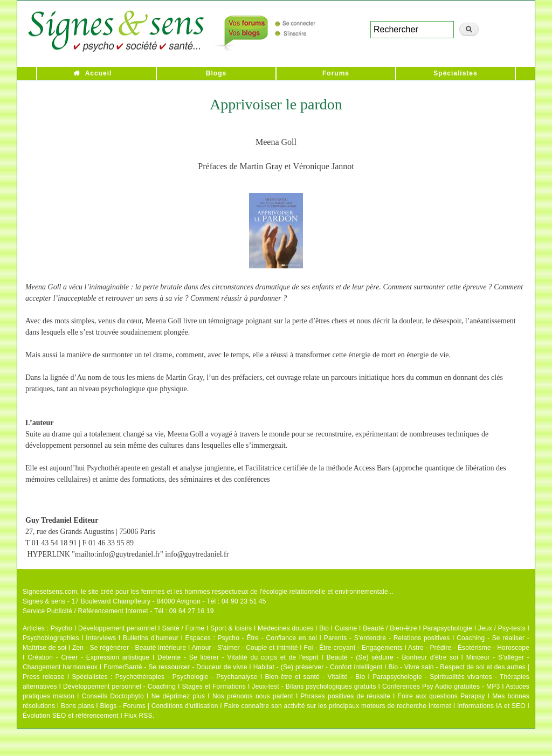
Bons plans (77, 706)
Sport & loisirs (231, 628)
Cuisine (346, 628)
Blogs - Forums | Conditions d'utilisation (159, 706)
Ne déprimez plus (178, 696)
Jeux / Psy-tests (502, 628)
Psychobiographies (51, 638)
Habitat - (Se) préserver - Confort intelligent (318, 667)
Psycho (62, 628)
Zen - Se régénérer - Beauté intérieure (129, 648)
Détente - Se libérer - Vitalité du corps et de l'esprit (238, 657)
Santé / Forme (184, 628)
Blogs (216, 73)
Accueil (99, 73)
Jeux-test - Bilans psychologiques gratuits (314, 686)
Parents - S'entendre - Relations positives (387, 638)
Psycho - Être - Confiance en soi (268, 638)
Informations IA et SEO (491, 706)
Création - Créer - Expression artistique (88, 657)
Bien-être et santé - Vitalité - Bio (315, 677)
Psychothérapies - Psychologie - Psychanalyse (187, 677)
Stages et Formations (214, 686)
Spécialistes (455, 73)
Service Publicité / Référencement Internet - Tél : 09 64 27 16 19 (118, 611)
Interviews (101, 638)
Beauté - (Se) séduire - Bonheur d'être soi (392, 657)
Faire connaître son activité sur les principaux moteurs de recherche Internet (337, 706)
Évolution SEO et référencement (71, 716)
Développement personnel (117, 628)
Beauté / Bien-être (390, 628)
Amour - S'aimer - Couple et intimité (244, 648)
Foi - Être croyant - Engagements (353, 648)
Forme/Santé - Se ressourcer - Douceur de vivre (175, 667)
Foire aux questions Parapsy (441, 696)
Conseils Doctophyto (113, 696)
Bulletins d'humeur (151, 638)
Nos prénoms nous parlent (253, 696)
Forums (336, 73)
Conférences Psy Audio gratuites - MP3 (441, 686)
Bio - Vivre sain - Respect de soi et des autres (457, 667)
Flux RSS (138, 716)
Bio (324, 628)
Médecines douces (285, 628)
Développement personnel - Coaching (119, 686)
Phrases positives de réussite (346, 696)
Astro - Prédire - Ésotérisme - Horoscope (469, 648)
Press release (44, 677)
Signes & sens (44, 601)
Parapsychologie (447, 628)
